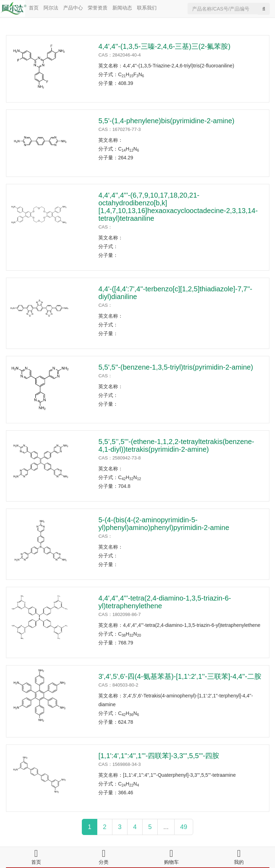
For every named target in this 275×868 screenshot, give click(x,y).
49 (184, 827)
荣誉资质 (98, 8)
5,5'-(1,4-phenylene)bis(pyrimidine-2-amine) (166, 121)
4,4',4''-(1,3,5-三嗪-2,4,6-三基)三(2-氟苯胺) (164, 46)
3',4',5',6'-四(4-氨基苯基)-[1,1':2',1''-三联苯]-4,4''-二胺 (180, 676)
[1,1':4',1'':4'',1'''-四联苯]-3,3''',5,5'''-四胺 (159, 756)
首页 (34, 8)
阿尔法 (51, 8)
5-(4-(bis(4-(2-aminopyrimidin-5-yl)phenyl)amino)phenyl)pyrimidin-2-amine (164, 524)
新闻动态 (122, 8)
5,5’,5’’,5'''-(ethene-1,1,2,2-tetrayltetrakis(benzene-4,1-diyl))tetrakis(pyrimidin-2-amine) (176, 445)
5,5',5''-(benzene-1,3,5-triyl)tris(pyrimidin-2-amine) (176, 367)
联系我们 (147, 8)
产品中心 (73, 8)
